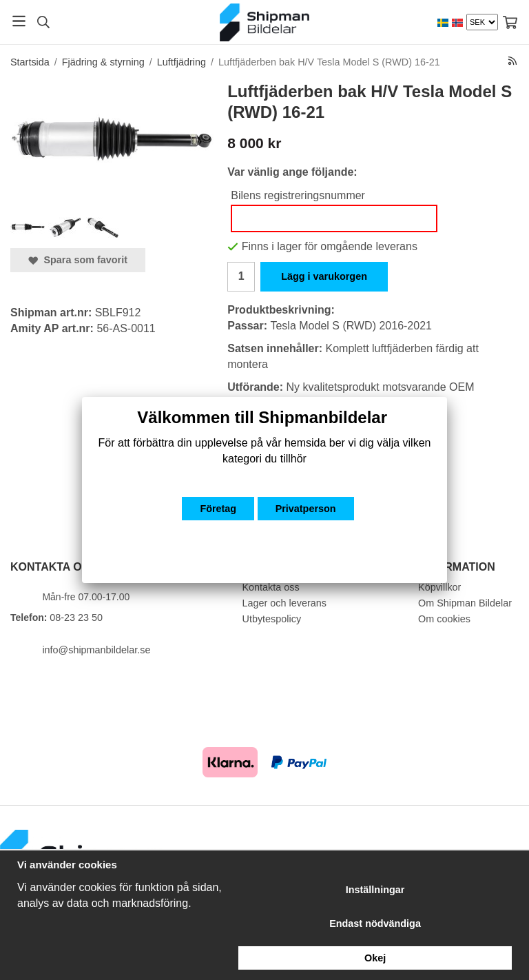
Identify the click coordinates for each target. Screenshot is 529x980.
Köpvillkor (439, 587)
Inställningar (375, 890)
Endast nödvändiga (375, 923)
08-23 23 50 (76, 617)
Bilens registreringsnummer (298, 195)
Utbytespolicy (272, 619)
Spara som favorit (78, 260)
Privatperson (306, 509)
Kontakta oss (271, 587)
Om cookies (444, 619)
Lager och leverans (284, 603)
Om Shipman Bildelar (465, 603)
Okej (375, 958)
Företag (218, 509)
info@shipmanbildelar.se (96, 650)
